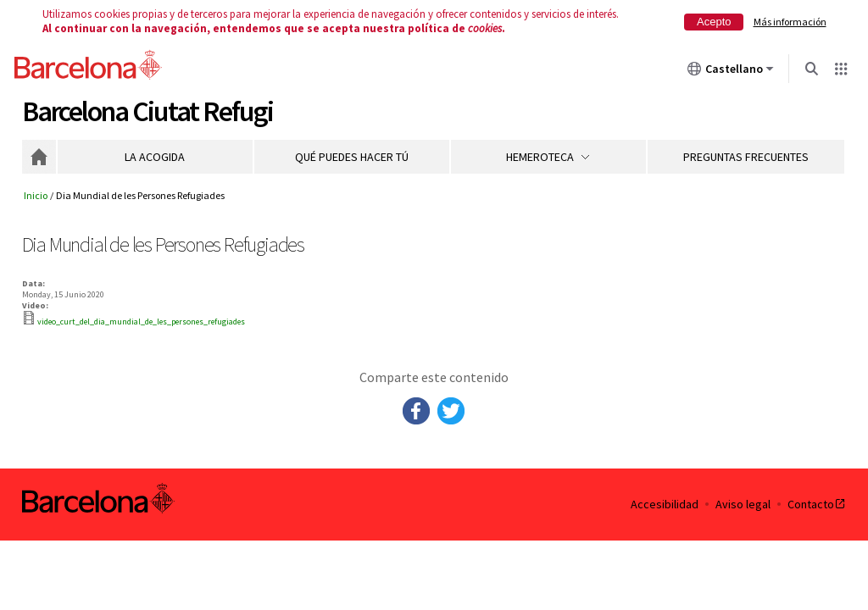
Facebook (416, 411)
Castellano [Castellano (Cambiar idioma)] (731, 72)
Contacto (817, 505)
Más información (790, 22)
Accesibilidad (665, 505)
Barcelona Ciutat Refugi (147, 111)
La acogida (155, 157)
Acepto (714, 22)
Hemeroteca (548, 157)
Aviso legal (743, 505)
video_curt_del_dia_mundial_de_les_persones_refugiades (141, 322)
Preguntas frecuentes (746, 157)
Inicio (39, 157)
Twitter (451, 411)
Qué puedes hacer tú (352, 157)
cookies (485, 28)
